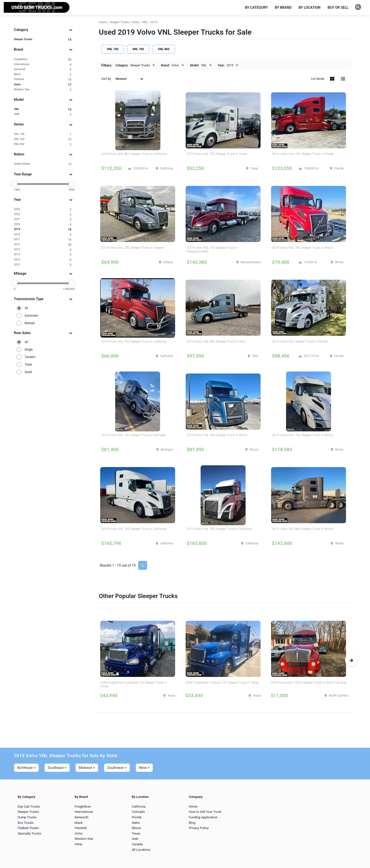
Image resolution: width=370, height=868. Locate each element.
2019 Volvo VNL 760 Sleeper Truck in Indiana (133, 248)
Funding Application (203, 817)
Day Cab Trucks (29, 806)
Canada (137, 844)
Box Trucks (26, 823)
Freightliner (43, 60)
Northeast (26, 768)
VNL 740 (43, 134)
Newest (129, 79)
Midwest (87, 768)
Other (79, 844)
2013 (43, 260)
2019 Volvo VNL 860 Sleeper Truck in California (134, 154)
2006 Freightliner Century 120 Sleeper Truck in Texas (222, 682)
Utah (135, 839)
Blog (192, 823)
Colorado (138, 812)
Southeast (57, 768)
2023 (43, 209)
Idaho (136, 823)
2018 (43, 235)
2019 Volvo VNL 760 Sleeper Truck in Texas (217, 154)
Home (193, 806)
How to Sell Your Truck (205, 812)
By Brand (283, 7)
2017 (43, 240)
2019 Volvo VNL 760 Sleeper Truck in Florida (303, 154)
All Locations (141, 850)
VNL (43, 109)
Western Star (43, 90)
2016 (43, 245)
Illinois (136, 828)
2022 (43, 214)
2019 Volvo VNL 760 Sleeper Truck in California (134, 341)
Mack (43, 74)
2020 (43, 224)
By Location (310, 7)
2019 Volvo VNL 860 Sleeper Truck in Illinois (302, 529)
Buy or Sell (338, 7)
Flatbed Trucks (28, 828)
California (139, 806)
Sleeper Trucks (43, 40)
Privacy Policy (199, 828)
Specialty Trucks (29, 833)
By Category (256, 7)
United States (43, 164)
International (43, 64)
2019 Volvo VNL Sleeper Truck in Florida (300, 341)
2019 (43, 229)
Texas (136, 833)
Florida (137, 817)
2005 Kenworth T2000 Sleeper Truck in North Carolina (309, 682)
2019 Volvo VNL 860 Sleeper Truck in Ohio (216, 341)
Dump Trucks (27, 817)
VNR (43, 114)
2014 (43, 255)
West (144, 768)
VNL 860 (43, 144)
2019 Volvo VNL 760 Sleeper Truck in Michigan (134, 435)
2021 (43, 219)
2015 (43, 250)
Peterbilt (43, 79)
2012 (43, 265)
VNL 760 (43, 139)
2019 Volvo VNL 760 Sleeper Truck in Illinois (302, 248)
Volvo (43, 85)
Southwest (117, 768)
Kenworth (43, 69)
